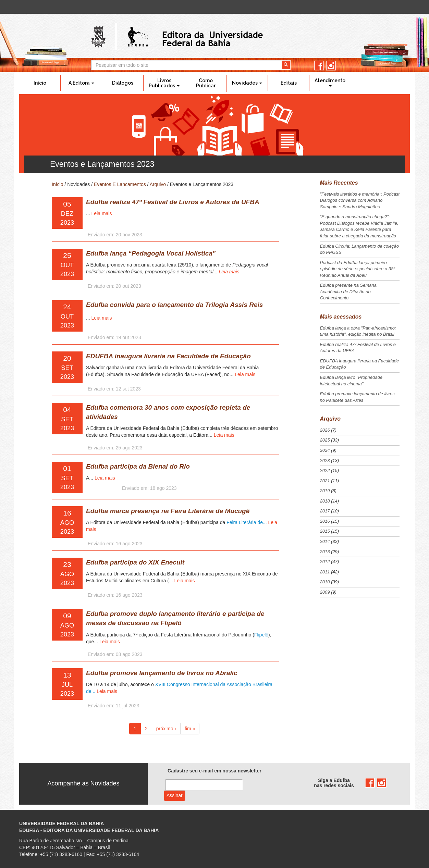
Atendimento (330, 82)
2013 (325, 552)
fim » (190, 729)
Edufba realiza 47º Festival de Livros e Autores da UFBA (173, 202)
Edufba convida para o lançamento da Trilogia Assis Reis (174, 305)
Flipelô (261, 635)
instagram (331, 66)
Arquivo (158, 184)
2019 (325, 491)
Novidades (247, 83)
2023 (325, 461)
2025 (325, 440)
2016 (325, 521)
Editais (289, 83)
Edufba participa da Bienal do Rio (138, 466)
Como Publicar (206, 83)
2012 (325, 562)
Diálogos (123, 83)
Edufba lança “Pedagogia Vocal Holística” (151, 253)
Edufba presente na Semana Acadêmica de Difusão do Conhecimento (348, 292)
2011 (325, 572)
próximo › (166, 729)
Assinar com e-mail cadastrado (175, 796)
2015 (325, 531)
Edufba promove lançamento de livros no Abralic (162, 673)
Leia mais (102, 213)
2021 (325, 481)
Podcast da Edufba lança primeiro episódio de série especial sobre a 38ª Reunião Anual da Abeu (358, 269)
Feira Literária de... (247, 522)
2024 (325, 450)
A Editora (81, 83)
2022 (325, 470)
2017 (325, 511)
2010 (325, 582)
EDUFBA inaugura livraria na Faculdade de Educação (168, 356)
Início (40, 83)
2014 (325, 541)
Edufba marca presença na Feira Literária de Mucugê (168, 511)
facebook (319, 66)
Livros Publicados (164, 83)
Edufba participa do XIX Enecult (135, 562)
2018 (325, 501)
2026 (325, 430)
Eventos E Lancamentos (120, 184)
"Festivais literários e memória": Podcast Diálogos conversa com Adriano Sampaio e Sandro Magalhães (360, 200)
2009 (325, 592)
